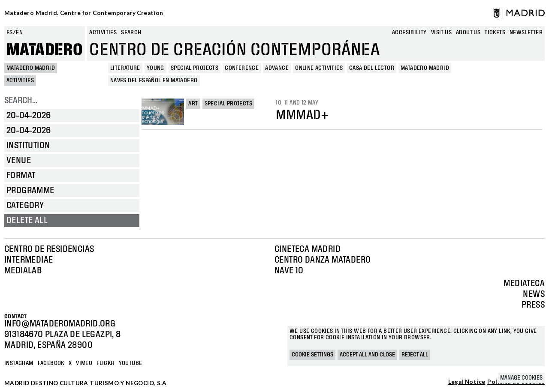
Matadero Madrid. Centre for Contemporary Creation (84, 13)
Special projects (228, 104)
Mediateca (524, 284)
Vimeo (84, 363)
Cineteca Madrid (308, 249)
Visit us (441, 33)
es (10, 33)
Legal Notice (467, 382)
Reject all (415, 355)
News (534, 294)
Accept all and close (367, 355)
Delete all (27, 221)
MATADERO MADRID (31, 68)
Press (533, 305)
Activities (103, 33)
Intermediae (29, 260)
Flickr (105, 363)
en (19, 33)
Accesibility (409, 33)
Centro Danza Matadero (323, 260)
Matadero (45, 50)
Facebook (51, 363)
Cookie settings (312, 355)
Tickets (495, 33)
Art (193, 104)
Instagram (19, 363)
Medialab (23, 271)
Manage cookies (521, 378)
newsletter (526, 33)
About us (468, 33)
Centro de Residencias (49, 249)
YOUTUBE (131, 363)
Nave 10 (289, 271)
